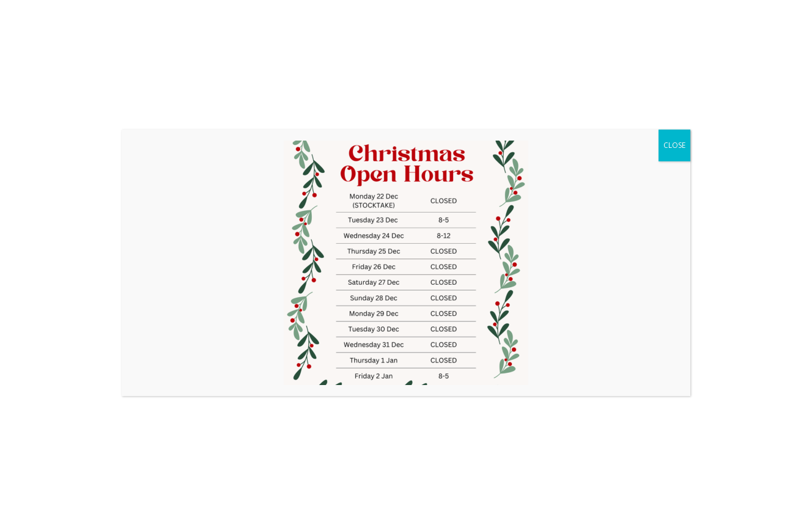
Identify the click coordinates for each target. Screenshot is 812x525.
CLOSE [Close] (674, 145)
